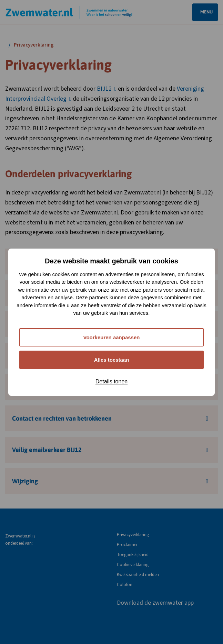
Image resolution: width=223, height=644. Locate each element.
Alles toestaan (112, 360)
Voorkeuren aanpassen (112, 337)
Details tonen (111, 381)
